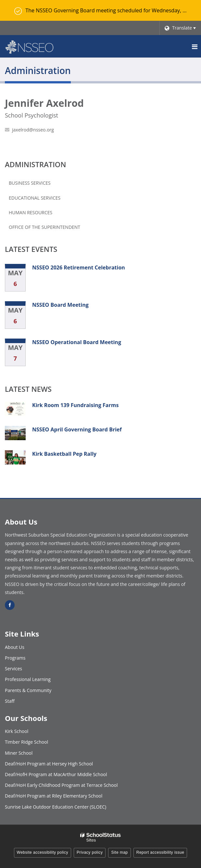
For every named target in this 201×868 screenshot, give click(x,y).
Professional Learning (28, 679)
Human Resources (31, 212)
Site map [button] (119, 852)
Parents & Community (28, 690)
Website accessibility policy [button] (43, 852)
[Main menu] (195, 46)
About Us (15, 647)
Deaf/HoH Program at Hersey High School (49, 764)
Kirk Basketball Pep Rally (64, 454)
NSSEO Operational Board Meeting (77, 342)
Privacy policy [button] (90, 852)
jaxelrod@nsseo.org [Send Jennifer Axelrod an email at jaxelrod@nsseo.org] (33, 130)
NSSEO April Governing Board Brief (77, 429)
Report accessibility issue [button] (160, 852)
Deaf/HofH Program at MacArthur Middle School (56, 774)
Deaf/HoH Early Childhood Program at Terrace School (61, 785)
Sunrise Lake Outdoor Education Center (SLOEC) (56, 807)
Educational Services (35, 198)
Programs (15, 658)
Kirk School (17, 731)
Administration (35, 164)
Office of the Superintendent (44, 227)
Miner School (19, 753)
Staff (10, 701)
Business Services (30, 183)
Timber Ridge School (26, 742)
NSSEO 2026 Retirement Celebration (79, 267)
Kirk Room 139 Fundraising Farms (75, 405)
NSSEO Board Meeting (60, 305)
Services (13, 669)
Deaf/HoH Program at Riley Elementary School (54, 796)
